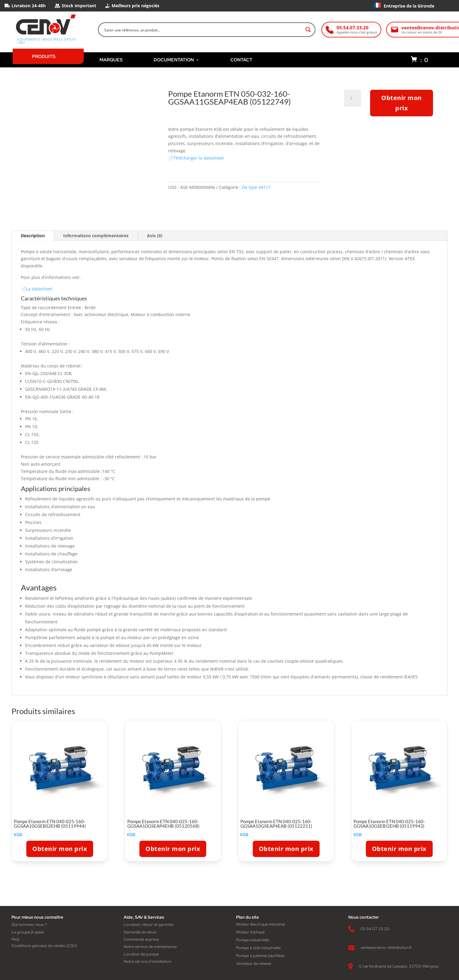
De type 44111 (256, 187)
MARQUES (111, 60)
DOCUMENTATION (176, 60)
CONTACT (241, 60)
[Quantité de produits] (353, 98)
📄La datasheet (36, 289)
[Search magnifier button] (308, 30)
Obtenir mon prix (402, 103)
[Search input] (203, 30)
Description (33, 236)
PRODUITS (44, 56)
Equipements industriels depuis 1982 (46, 41)
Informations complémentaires (96, 236)
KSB (18, 835)
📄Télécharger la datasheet (196, 158)
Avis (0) (155, 236)
